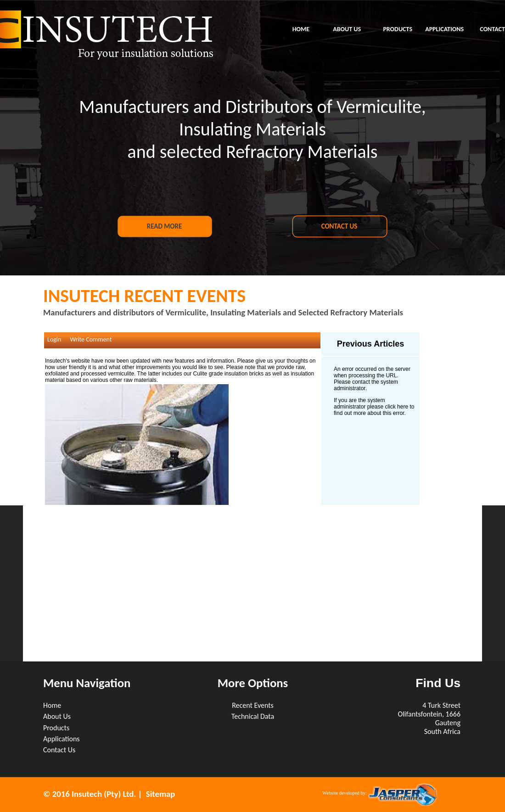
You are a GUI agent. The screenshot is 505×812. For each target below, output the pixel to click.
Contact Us (59, 750)
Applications (62, 739)
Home (52, 705)
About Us (57, 716)
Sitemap (161, 794)
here (403, 407)
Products (56, 728)
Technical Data (253, 716)
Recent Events (253, 705)
